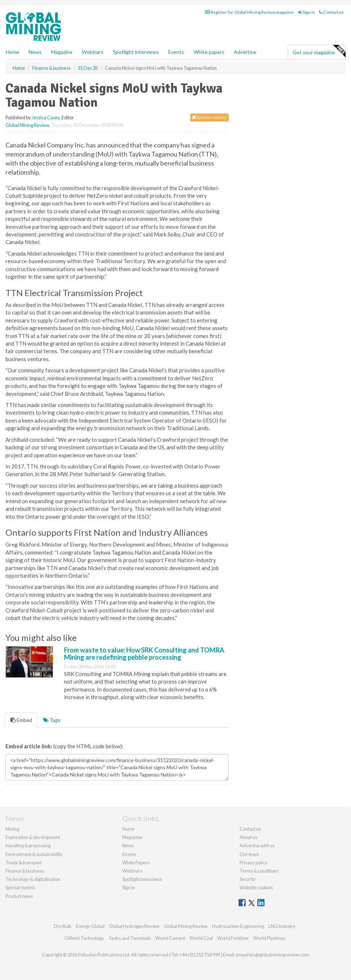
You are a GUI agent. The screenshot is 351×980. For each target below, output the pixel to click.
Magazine (62, 52)
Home (12, 52)
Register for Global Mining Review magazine (249, 12)
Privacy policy (253, 863)
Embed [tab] (21, 720)
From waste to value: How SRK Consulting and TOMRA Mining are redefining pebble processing (144, 654)
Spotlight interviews (136, 52)
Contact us (331, 12)
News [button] (35, 52)
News (128, 846)
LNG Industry (282, 926)
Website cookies (256, 887)
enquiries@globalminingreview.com (272, 955)
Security (248, 879)
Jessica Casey (46, 117)
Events (176, 52)
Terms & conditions (259, 871)
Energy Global (90, 926)
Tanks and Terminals (130, 938)
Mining (12, 829)
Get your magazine (319, 51)
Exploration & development (33, 837)
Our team (249, 854)
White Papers (136, 863)
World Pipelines (269, 938)
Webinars (93, 52)
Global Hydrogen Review (134, 926)
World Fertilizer (233, 938)
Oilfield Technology (84, 938)
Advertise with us (257, 846)
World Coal (201, 938)
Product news (19, 896)
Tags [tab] (52, 720)
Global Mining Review (27, 125)
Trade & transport (24, 863)
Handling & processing (28, 846)
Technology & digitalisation (33, 879)
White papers (209, 52)
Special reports (20, 887)
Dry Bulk (63, 926)
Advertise (245, 52)
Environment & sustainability (34, 854)
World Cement (170, 938)
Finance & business (25, 871)
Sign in (306, 12)
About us (248, 837)
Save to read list (210, 117)
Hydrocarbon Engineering (238, 926)
